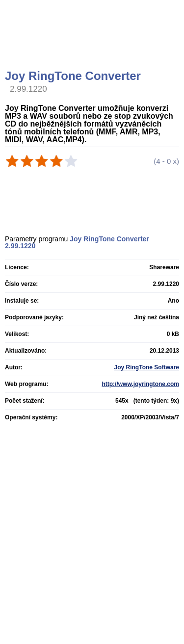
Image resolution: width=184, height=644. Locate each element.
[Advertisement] (93, 47)
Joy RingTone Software (147, 367)
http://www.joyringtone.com (140, 384)
